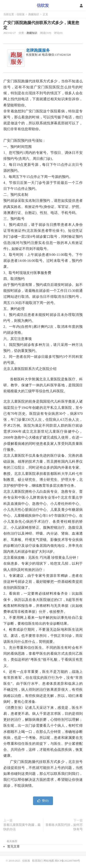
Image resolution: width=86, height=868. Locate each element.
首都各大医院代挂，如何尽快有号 (64, 827)
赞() (43, 801)
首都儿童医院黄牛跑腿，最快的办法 (22, 827)
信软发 (43, 6)
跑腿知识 (34, 14)
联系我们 (38, 861)
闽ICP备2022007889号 (67, 861)
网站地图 (49, 861)
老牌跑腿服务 (38, 50)
